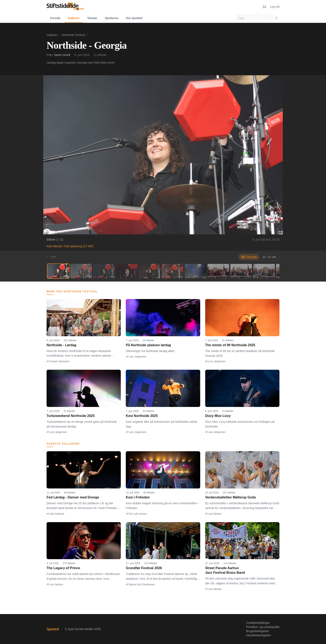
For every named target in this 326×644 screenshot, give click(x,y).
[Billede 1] (58, 271)
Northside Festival (73, 35)
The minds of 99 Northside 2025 (230, 345)
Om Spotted (134, 18)
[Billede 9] (241, 271)
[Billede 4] (127, 271)
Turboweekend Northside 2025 (71, 416)
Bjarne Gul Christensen (142, 585)
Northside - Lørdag (61, 345)
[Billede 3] (104, 271)
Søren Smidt (62, 55)
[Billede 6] (173, 271)
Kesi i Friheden (138, 497)
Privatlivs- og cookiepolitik (263, 627)
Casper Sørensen (59, 361)
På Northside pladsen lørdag (148, 345)
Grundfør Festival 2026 (144, 568)
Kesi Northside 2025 (142, 416)
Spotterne (112, 18)
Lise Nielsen (215, 514)
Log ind (275, 7)
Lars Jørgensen (138, 357)
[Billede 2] (81, 271)
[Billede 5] (150, 271)
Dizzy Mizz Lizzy (218, 416)
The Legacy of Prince (63, 568)
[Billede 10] (264, 271)
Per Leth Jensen (138, 514)
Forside (55, 18)
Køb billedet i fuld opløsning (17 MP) (70, 246)
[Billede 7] (195, 271)
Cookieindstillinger (258, 623)
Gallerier (74, 18)
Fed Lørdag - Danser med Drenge (73, 497)
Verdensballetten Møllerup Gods (231, 497)
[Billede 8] (218, 271)
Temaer (92, 18)
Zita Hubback (57, 514)
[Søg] (277, 18)
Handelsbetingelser (259, 635)
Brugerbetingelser (258, 631)
